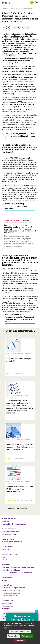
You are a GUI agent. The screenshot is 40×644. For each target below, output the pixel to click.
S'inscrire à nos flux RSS (11, 596)
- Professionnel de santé (10, 555)
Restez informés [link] (7, 585)
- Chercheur (6, 560)
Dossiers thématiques (9, 534)
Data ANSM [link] (6, 565)
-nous (7, 606)
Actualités (5, 521)
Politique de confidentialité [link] (20, 632)
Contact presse (7, 603)
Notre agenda (6, 609)
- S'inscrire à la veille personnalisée (13, 588)
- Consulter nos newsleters (11, 593)
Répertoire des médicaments (12, 570)
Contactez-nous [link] (7, 601)
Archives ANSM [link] (7, 578)
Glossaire (5, 580)
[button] (32, 3)
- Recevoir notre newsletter (11, 590)
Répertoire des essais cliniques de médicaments (19, 567)
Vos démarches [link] (7, 547)
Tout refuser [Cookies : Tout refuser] (20, 641)
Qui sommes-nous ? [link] (9, 519)
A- (8, 28)
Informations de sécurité (10, 532)
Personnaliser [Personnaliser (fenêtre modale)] (13, 636)
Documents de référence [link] (10, 529)
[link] (6, 3)
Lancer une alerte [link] (8, 539)
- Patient (4, 557)
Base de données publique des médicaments (17, 573)
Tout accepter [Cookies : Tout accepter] (27, 636)
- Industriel (5, 549)
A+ (4, 28)
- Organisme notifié (8, 552)
